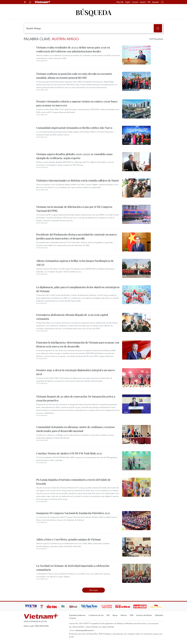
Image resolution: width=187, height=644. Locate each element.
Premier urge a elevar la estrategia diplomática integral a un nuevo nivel (75, 372)
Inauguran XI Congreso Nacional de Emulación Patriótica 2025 (73, 513)
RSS (108, 615)
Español (143, 2)
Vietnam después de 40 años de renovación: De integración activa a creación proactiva (76, 398)
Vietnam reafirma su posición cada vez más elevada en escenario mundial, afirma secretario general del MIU (74, 76)
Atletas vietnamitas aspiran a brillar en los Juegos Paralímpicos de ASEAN (75, 263)
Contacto (73, 618)
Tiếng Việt (120, 2)
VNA (132, 615)
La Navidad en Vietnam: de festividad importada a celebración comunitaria (73, 568)
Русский (155, 2)
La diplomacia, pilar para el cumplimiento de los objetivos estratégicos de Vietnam (78, 289)
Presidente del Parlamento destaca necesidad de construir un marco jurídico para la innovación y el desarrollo (77, 236)
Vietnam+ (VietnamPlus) (43, 2)
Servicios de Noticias (144, 615)
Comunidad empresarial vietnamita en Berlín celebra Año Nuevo (74, 128)
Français (135, 2)
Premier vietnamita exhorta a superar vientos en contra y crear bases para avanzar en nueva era (77, 103)
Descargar (94, 590)
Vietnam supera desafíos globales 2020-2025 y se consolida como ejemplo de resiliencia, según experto (74, 156)
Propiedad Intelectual (77, 615)
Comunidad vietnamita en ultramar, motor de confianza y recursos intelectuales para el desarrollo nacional (75, 429)
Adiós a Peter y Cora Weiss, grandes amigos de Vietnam (69, 539)
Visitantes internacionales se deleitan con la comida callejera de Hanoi (77, 180)
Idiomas (124, 615)
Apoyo (115, 615)
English (128, 2)
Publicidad (159, 615)
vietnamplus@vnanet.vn (85, 630)
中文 (149, 2)
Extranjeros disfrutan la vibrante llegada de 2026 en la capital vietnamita (72, 317)
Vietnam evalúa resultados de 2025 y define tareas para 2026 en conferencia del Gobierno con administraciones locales (73, 49)
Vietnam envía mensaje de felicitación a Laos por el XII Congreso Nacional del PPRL (74, 209)
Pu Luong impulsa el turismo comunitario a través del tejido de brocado (73, 482)
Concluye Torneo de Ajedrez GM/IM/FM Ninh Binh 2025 (69, 453)
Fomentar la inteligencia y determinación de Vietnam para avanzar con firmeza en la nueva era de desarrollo (78, 344)
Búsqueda (93, 12)
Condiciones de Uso (96, 615)
